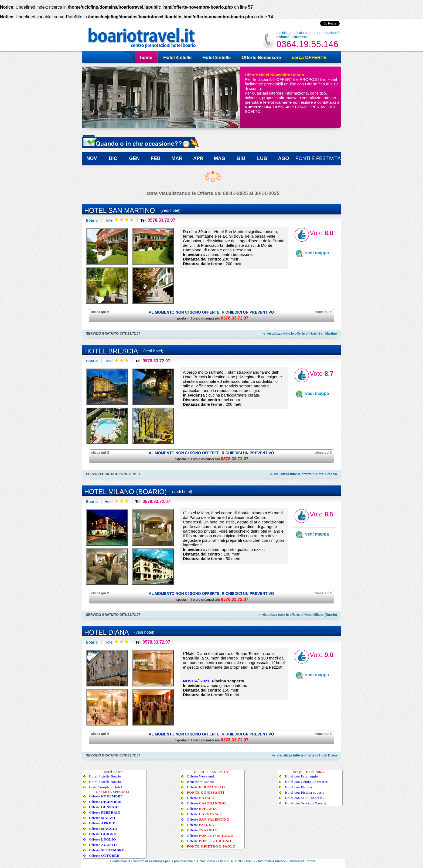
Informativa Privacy (272, 861)
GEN (134, 158)
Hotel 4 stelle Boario (105, 776)
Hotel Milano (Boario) (125, 492)
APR (198, 158)
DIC (113, 158)
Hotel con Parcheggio (301, 776)
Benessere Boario (200, 782)
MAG (220, 158)
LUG (262, 158)
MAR (177, 158)
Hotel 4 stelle (177, 58)
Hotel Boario (206, 861)
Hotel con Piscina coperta (305, 792)
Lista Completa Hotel (105, 787)
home (146, 58)
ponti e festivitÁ (318, 158)
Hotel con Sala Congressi (304, 798)
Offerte (106, 796)
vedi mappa (317, 253)
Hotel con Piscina (299, 787)
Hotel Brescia (111, 351)
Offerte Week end (200, 776)
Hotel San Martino (120, 210)
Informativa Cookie (302, 861)
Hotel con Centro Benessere (306, 782)
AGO (283, 158)
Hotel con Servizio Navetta (306, 803)
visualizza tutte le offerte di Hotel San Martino (302, 334)
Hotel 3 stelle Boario (105, 782)
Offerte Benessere (261, 58)
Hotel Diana (107, 632)
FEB (156, 158)
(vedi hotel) (170, 210)
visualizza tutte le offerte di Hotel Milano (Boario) (300, 615)
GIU (241, 158)
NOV (92, 158)
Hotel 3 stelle (216, 58)
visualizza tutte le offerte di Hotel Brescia (306, 474)
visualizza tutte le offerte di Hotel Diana (307, 755)
